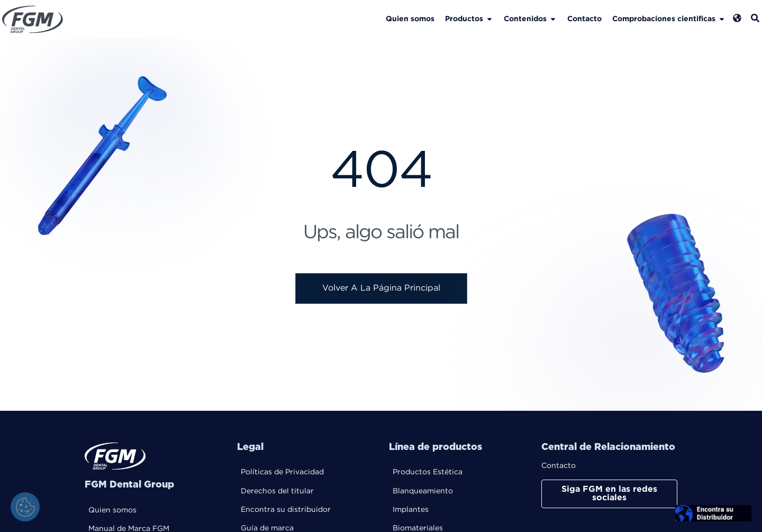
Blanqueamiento (423, 492)
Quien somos (112, 511)
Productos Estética (428, 473)
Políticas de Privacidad (282, 473)
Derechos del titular (277, 492)
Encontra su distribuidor (286, 510)
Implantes (411, 510)
